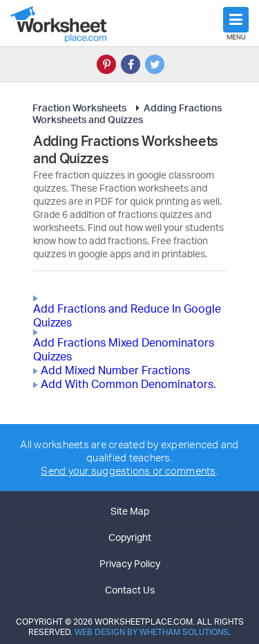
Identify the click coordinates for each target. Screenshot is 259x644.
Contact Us (130, 590)
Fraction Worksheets (79, 108)
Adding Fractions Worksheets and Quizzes (127, 113)
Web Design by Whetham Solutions (152, 632)
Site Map (130, 511)
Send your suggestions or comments (128, 471)
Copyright (130, 537)
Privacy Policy (130, 563)
